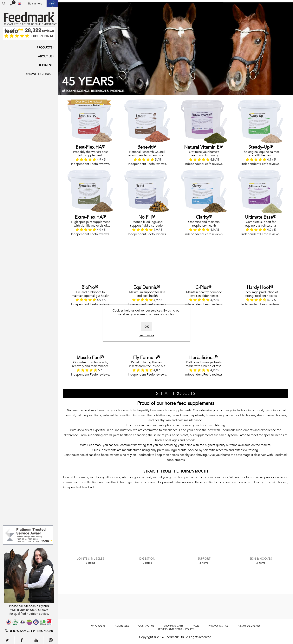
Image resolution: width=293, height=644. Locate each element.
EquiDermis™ (147, 287)
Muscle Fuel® (90, 358)
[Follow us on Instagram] (51, 640)
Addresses (122, 626)
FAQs (196, 626)
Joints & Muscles (91, 559)
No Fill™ (147, 217)
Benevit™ (147, 147)
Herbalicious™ (204, 358)
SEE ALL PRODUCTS (176, 394)
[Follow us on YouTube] (36, 640)
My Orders (98, 626)
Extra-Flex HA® (91, 217)
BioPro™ (91, 287)
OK (147, 327)
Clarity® (204, 217)
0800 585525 (18, 631)
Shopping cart (173, 626)
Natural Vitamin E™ (204, 147)
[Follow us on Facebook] (22, 640)
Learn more (146, 335)
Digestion (147, 559)
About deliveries (249, 626)
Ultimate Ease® (261, 217)
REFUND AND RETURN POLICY (176, 629)
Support (204, 559)
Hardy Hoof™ (261, 287)
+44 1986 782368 (42, 631)
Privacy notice (218, 626)
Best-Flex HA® (91, 147)
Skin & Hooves (261, 559)
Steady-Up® (261, 147)
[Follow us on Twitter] (7, 640)
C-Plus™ (204, 287)
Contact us (146, 626)
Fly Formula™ (147, 358)
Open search (4, 4)
